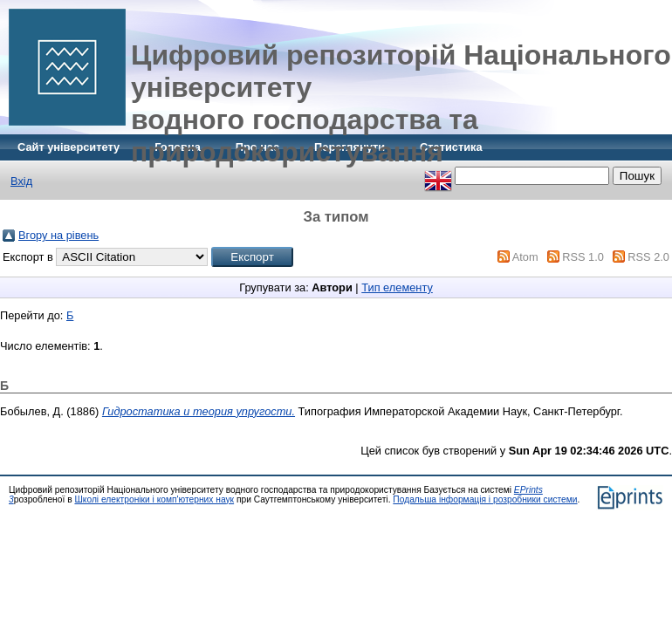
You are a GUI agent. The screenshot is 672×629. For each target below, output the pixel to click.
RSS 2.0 (648, 257)
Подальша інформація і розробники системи (485, 499)
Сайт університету (69, 147)
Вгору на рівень (58, 235)
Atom (525, 257)
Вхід (21, 181)
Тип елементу (397, 287)
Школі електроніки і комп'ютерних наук (154, 499)
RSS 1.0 (583, 257)
